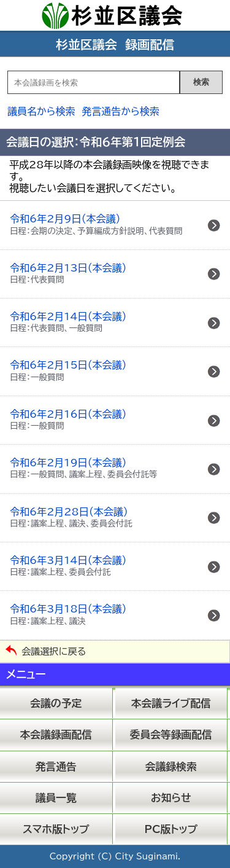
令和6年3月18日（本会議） (68, 614)
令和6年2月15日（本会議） (68, 370)
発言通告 (56, 766)
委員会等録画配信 (171, 734)
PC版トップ (171, 829)
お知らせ (171, 798)
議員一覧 (56, 798)
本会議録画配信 (56, 734)
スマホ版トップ (56, 829)
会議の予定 (56, 703)
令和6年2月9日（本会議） (96, 224)
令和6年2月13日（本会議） (68, 273)
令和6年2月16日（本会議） (68, 420)
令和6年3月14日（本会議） (68, 566)
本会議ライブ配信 (171, 703)
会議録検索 (171, 766)
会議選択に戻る (54, 651)
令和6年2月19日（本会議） (84, 468)
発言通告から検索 (121, 111)
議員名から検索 (41, 111)
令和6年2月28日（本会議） (71, 517)
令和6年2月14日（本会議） (68, 322)
